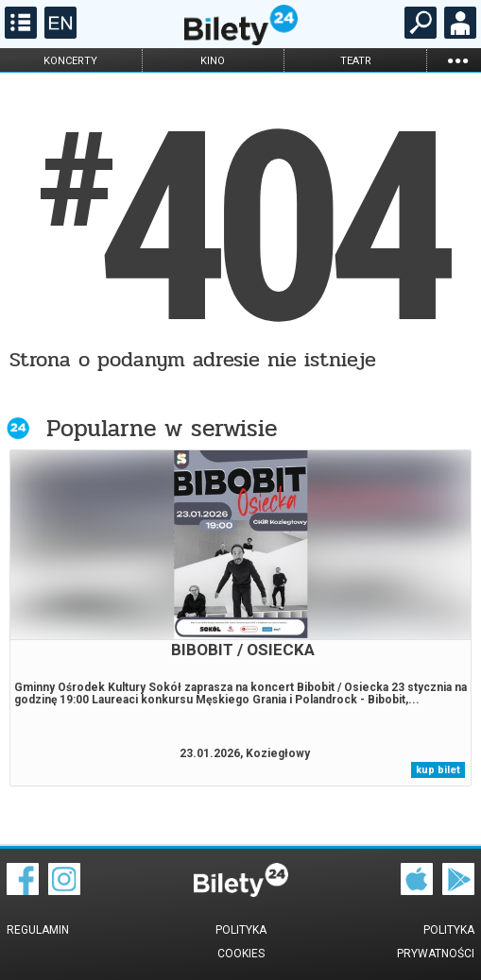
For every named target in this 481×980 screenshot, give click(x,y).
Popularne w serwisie (162, 428)
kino (213, 61)
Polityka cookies (241, 942)
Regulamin (38, 930)
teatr (356, 61)
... (457, 60)
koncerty (70, 61)
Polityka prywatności (436, 942)
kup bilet (438, 770)
